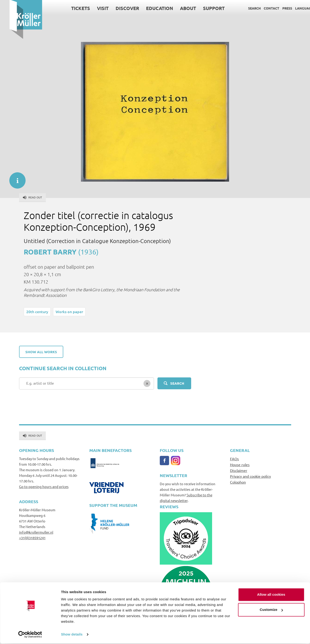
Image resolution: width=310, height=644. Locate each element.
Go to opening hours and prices (44, 486)
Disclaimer (239, 470)
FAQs (234, 459)
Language (295, 8)
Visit (93, 8)
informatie (15, 178)
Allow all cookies (271, 595)
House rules (240, 464)
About (178, 8)
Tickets (71, 8)
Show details (72, 635)
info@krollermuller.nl (36, 532)
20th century (37, 312)
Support (204, 8)
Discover (118, 8)
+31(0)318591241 (32, 538)
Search (245, 8)
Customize (271, 610)
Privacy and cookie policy (250, 476)
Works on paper (69, 312)
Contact (262, 8)
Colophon (238, 482)
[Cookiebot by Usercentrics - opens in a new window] (30, 635)
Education (150, 8)
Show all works (41, 352)
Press (278, 8)
